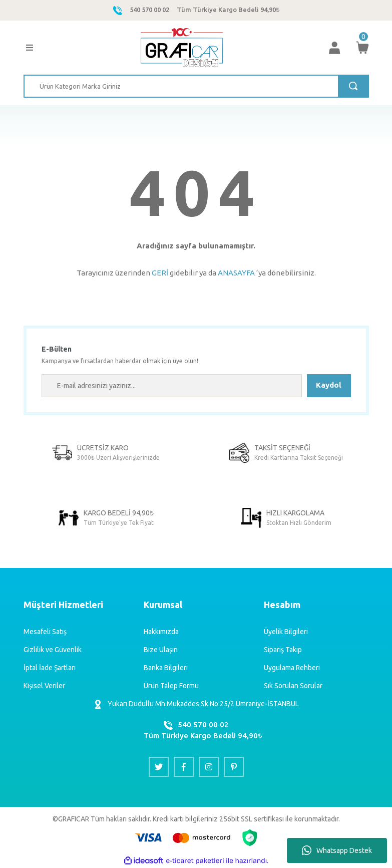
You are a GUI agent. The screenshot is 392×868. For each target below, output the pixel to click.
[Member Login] (334, 48)
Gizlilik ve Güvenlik (53, 650)
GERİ (160, 273)
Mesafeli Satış (45, 632)
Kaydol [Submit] (329, 385)
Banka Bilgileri (166, 668)
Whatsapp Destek (337, 850)
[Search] (196, 86)
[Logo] (181, 48)
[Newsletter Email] (172, 386)
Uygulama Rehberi (292, 668)
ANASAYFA (236, 273)
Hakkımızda (161, 632)
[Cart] (362, 48)
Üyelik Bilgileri (286, 632)
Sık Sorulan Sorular (293, 686)
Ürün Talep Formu (171, 686)
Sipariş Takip (283, 650)
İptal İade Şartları (50, 668)
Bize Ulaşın (161, 650)
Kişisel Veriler (44, 686)
